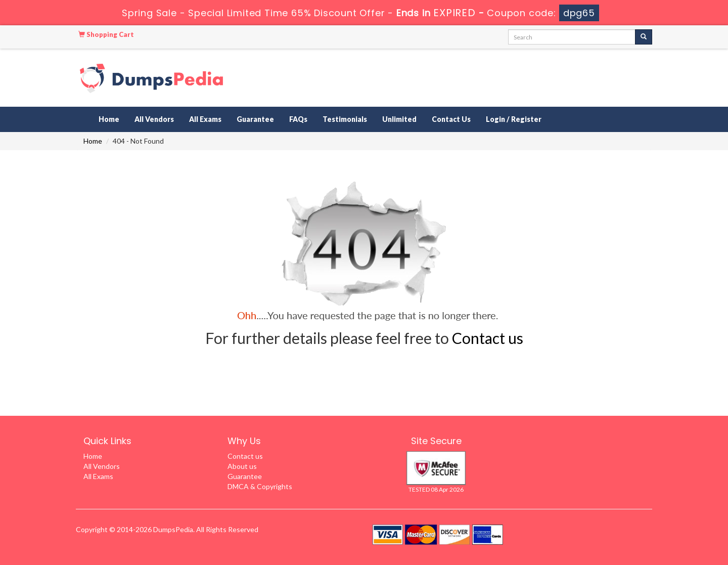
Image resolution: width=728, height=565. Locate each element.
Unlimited (399, 119)
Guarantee (255, 119)
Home (109, 119)
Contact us (488, 338)
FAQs (298, 119)
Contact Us (451, 119)
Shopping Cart (106, 34)
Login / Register (514, 119)
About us (242, 466)
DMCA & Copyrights (260, 486)
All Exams (205, 119)
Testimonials (345, 119)
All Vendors (154, 119)
